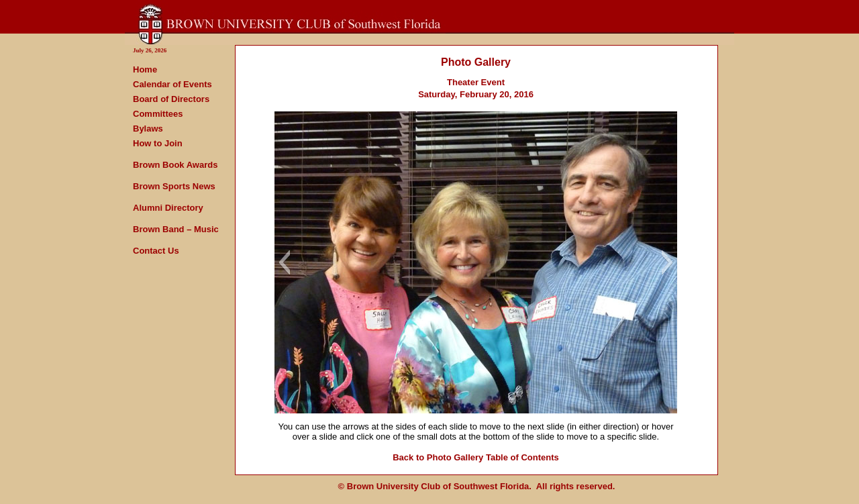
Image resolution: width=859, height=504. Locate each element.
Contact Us (156, 251)
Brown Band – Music (176, 229)
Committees (158, 114)
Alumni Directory (168, 208)
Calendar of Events (172, 84)
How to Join (158, 143)
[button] (284, 262)
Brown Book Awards (175, 165)
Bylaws (148, 129)
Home (145, 69)
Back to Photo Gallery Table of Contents (476, 457)
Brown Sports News (174, 186)
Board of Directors (171, 99)
